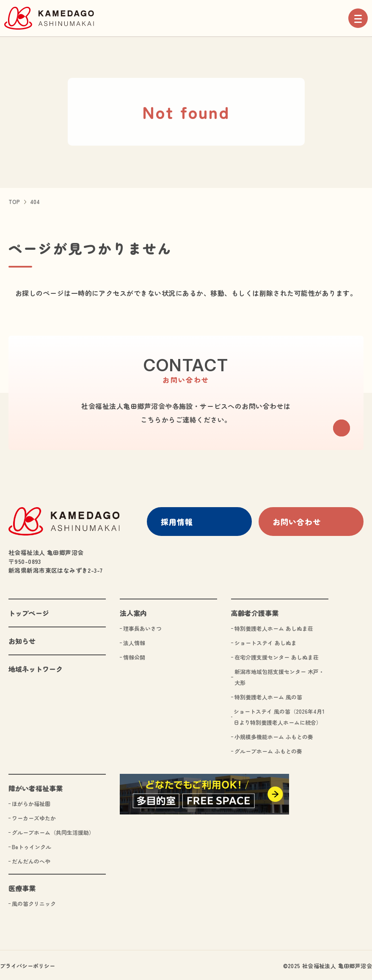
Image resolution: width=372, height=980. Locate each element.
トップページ (29, 611)
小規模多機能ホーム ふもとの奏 (274, 735)
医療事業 (22, 886)
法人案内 (133, 611)
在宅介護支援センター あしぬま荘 (277, 656)
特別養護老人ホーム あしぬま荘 (274, 627)
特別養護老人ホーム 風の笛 (268, 695)
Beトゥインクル (32, 845)
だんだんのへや (31, 860)
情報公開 (134, 656)
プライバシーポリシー (28, 964)
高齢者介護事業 (255, 611)
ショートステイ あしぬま (266, 641)
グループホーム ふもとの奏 (268, 749)
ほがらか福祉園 (31, 802)
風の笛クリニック (34, 902)
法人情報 (134, 641)
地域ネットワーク (36, 667)
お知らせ (22, 639)
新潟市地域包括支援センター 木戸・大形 (279, 675)
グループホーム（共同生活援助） (53, 831)
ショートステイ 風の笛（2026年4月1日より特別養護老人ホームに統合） (279, 715)
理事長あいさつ (142, 627)
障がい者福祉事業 (36, 787)
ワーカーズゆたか (34, 816)
